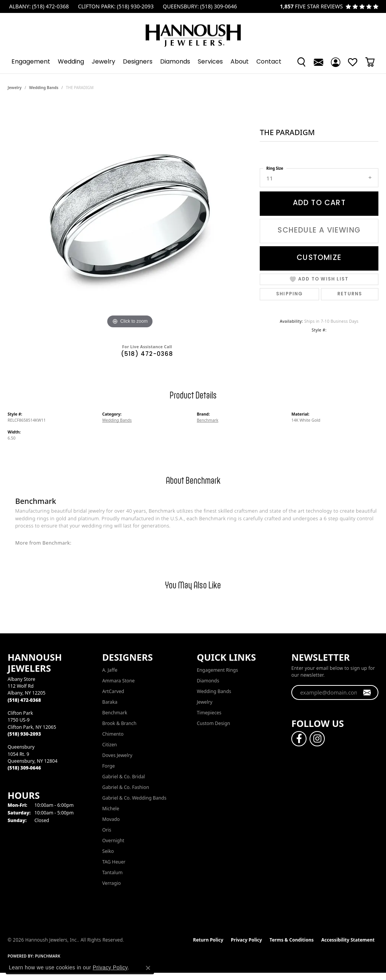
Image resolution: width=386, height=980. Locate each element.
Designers (138, 62)
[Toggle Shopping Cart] (370, 62)
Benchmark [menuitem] (115, 713)
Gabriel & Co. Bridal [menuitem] (124, 777)
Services (210, 62)
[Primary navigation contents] (193, 62)
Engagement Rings (218, 670)
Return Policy (208, 940)
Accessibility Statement (348, 940)
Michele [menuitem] (111, 809)
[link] (38, 6)
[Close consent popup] (148, 968)
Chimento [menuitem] (113, 734)
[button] (301, 62)
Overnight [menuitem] (113, 841)
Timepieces (209, 713)
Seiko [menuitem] (108, 851)
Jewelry (103, 62)
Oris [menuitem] (107, 830)
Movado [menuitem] (111, 819)
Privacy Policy (246, 940)
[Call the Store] (24, 700)
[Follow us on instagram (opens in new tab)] (317, 739)
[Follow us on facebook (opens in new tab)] (299, 739)
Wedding (71, 62)
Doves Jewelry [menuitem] (117, 755)
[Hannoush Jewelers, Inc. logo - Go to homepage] (193, 32)
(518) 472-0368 (147, 355)
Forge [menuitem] (109, 766)
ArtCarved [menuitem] (113, 691)
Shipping (290, 294)
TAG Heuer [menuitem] (114, 862)
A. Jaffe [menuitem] (110, 670)
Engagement (31, 62)
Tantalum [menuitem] (113, 872)
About (240, 62)
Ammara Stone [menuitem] (118, 681)
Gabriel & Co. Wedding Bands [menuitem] (134, 798)
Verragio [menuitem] (112, 883)
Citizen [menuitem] (110, 745)
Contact (269, 62)
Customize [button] (319, 258)
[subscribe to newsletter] (367, 693)
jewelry (15, 88)
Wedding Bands (44, 88)
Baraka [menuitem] (110, 702)
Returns (350, 294)
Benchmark (208, 420)
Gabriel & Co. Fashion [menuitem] (126, 787)
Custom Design (214, 723)
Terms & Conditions (292, 940)
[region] (130, 216)
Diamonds (175, 62)
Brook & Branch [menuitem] (119, 723)
